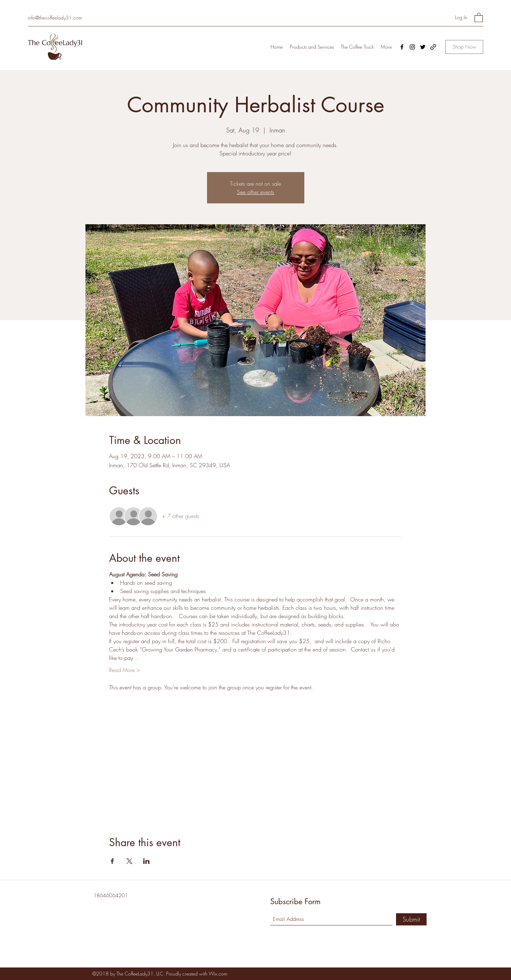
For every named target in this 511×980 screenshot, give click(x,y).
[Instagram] (412, 47)
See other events (255, 192)
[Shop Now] (464, 47)
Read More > (125, 670)
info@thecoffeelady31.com (55, 18)
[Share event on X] (129, 861)
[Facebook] (402, 47)
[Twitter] (423, 47)
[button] (479, 17)
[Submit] (411, 919)
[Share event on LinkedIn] (146, 861)
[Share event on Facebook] (112, 861)
